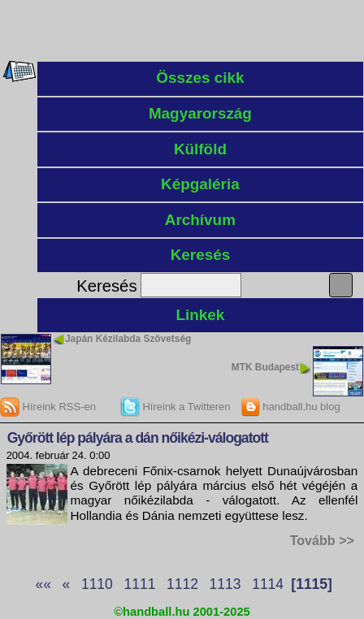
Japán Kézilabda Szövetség (128, 339)
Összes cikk (200, 78)
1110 (97, 584)
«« (43, 584)
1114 (268, 584)
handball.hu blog (290, 407)
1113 (225, 584)
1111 (139, 584)
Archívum (200, 220)
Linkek (200, 315)
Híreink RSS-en (48, 407)
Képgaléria (200, 184)
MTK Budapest (265, 367)
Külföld (200, 149)
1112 (182, 584)
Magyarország (200, 113)
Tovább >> (322, 540)
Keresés (201, 255)
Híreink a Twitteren (175, 407)
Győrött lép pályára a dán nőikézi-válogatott (138, 438)
